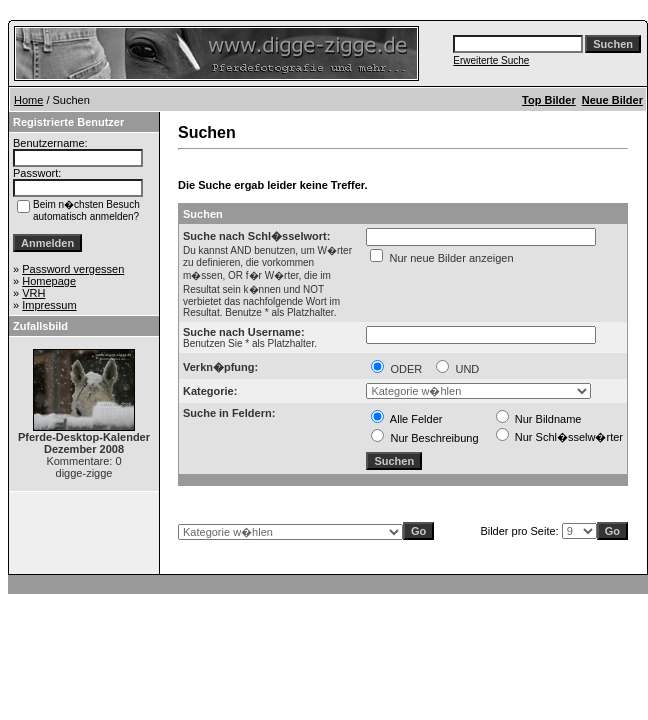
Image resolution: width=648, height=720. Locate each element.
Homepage (49, 281)
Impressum (49, 305)
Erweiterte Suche (491, 60)
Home (28, 100)
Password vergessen (73, 269)
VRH (33, 293)
